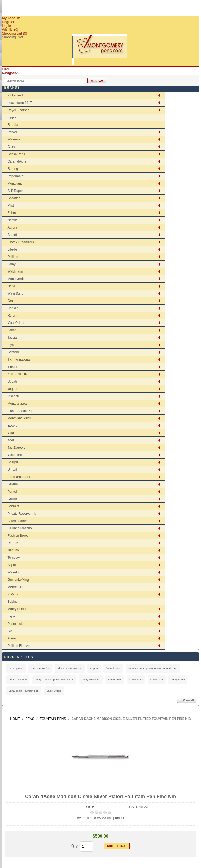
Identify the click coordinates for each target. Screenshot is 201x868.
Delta (11, 286)
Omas (12, 301)
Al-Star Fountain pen (70, 668)
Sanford (13, 352)
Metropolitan (16, 587)
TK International (19, 360)
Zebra (12, 213)
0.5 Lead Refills (40, 668)
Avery (11, 638)
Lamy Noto (136, 680)
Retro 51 (14, 543)
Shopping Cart (12, 37)
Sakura (13, 484)
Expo (11, 616)
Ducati (12, 382)
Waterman (15, 139)
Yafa (11, 433)
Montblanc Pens (19, 418)
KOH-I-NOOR (17, 374)
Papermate (15, 176)
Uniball (12, 470)
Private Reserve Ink (22, 514)
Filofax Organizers (21, 242)
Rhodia (13, 125)
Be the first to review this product (100, 818)
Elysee (12, 345)
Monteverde (16, 279)
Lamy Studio (54, 691)
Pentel (12, 492)
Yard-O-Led (16, 323)
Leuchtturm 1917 (20, 103)
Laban (12, 330)
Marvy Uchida (17, 609)
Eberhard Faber (19, 477)
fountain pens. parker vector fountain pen (153, 668)
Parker (12, 132)
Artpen (94, 668)
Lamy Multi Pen (91, 680)
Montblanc (15, 183)
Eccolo (12, 426)
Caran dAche (17, 161)
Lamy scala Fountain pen (23, 691)
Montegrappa (17, 404)
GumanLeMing (18, 580)
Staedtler (14, 235)
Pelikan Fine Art (19, 646)
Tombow (13, 558)
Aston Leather (18, 521)
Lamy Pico (157, 680)
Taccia (12, 338)
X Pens (13, 594)
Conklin (13, 308)
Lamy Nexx (115, 680)
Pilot (10, 205)
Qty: (75, 846)
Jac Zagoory (16, 448)
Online (12, 499)
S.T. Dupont (16, 191)
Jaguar (12, 389)
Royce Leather (18, 110)
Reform (13, 316)
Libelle (12, 249)
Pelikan (13, 257)
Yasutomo (15, 455)
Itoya (11, 440)
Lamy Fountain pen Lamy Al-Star (54, 680)
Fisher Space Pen (20, 411)
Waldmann (15, 271)
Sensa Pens (16, 154)
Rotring (13, 169)
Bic (10, 631)
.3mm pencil (16, 668)
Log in (6, 26)
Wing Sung (15, 294)
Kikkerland (15, 95)
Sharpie (13, 462)
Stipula (12, 565)
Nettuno (13, 550)
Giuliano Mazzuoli (20, 528)
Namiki (12, 220)
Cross (12, 147)
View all (188, 700)
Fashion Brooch (19, 536)
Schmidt (13, 506)
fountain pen (113, 668)
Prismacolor (16, 624)
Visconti (13, 396)
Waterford (14, 572)
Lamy (11, 264)
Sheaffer (13, 198)
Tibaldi (12, 367)
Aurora (12, 227)
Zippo (11, 117)
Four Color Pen (18, 680)
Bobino (12, 602)
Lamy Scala (178, 680)
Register (8, 22)
